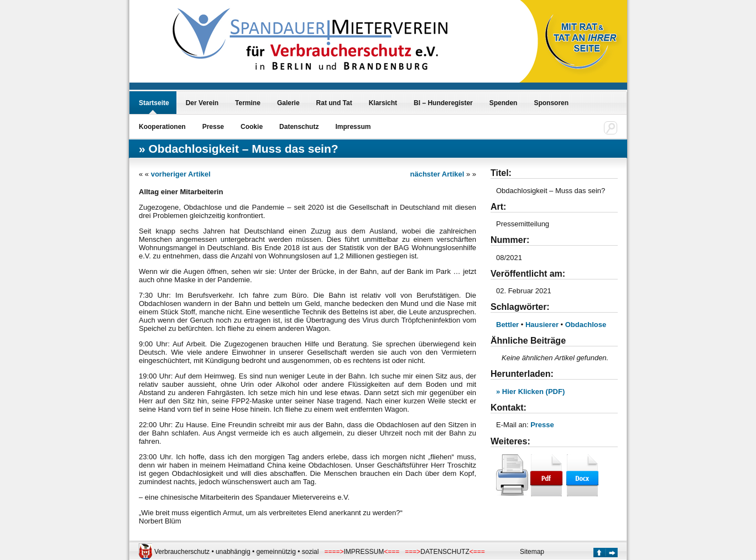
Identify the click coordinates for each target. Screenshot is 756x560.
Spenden (504, 103)
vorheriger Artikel (181, 174)
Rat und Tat (334, 103)
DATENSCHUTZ (445, 552)
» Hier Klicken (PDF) (530, 392)
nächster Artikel (437, 174)
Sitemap (532, 552)
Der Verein (202, 103)
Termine (248, 103)
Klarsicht (383, 103)
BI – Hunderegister (443, 103)
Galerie (288, 103)
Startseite (154, 103)
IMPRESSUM (364, 552)
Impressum (353, 127)
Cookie (252, 127)
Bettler (507, 325)
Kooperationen (162, 127)
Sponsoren (551, 103)
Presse (213, 127)
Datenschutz (299, 127)
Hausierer (542, 325)
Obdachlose (586, 325)
